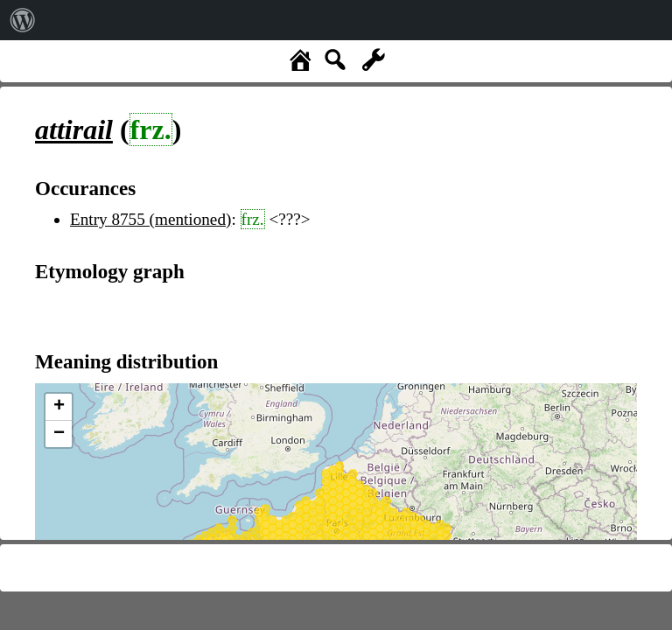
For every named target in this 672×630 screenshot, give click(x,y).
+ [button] (59, 407)
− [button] (59, 434)
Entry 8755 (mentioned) (150, 219)
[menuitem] (23, 20)
